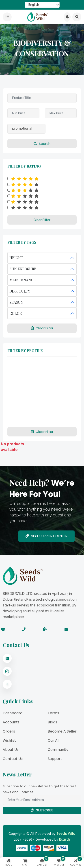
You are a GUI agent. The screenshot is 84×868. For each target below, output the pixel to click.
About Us (11, 750)
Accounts (11, 722)
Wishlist (9, 740)
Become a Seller (62, 731)
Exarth (65, 839)
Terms (53, 713)
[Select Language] (42, 5)
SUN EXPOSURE (23, 269)
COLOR (16, 313)
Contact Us (13, 759)
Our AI (53, 740)
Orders (9, 731)
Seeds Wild (66, 834)
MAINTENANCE (23, 280)
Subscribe (42, 810)
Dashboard (13, 713)
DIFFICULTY (20, 291)
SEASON (16, 302)
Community (58, 750)
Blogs (52, 722)
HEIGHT (16, 258)
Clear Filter (42, 220)
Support (55, 759)
